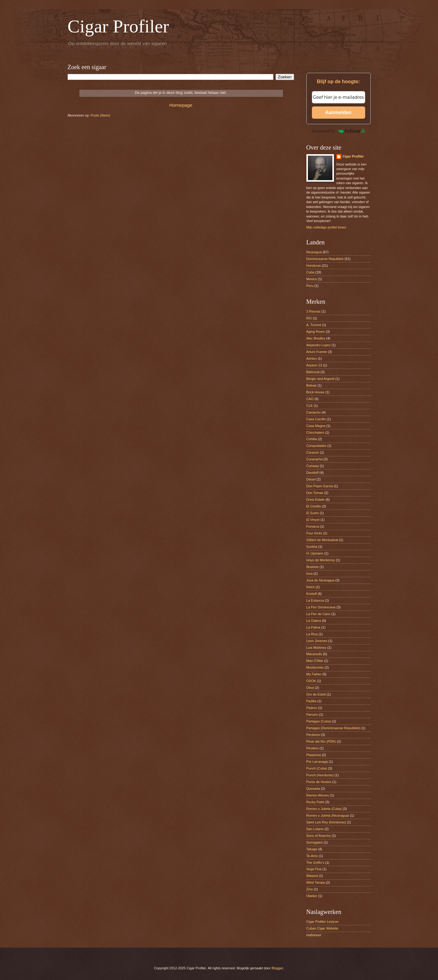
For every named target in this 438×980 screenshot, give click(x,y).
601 (309, 318)
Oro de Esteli (316, 694)
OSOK (311, 681)
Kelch (311, 587)
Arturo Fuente (317, 352)
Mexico (312, 279)
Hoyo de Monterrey (321, 560)
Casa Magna (316, 426)
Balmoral (313, 372)
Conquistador (316, 446)
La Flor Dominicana (321, 607)
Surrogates (315, 842)
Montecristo (315, 667)
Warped (312, 876)
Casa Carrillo (316, 419)
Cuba (310, 272)
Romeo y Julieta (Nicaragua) (328, 815)
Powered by (339, 131)
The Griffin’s (315, 863)
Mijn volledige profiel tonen (326, 227)
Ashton (312, 358)
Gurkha (312, 547)
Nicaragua (314, 252)
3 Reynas (314, 311)
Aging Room (316, 332)
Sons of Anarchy (319, 836)
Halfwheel (314, 935)
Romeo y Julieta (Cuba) (324, 809)
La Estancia (315, 600)
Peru (310, 286)
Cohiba (312, 439)
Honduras (314, 265)
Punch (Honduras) (320, 775)
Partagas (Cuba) (319, 721)
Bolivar (312, 385)
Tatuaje (312, 849)
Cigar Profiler (118, 26)
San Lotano (315, 829)
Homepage (181, 105)
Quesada (313, 789)
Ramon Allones (318, 795)
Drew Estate (316, 499)
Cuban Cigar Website (322, 928)
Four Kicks (314, 533)
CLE (310, 406)
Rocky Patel (315, 802)
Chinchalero (315, 432)
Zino (310, 889)
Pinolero (313, 748)
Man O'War (315, 661)
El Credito (314, 506)
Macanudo (314, 654)
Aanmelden (338, 112)
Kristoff (312, 594)
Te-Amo (312, 856)
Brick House (315, 392)
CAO (310, 399)
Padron (312, 708)
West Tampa (316, 882)
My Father (314, 674)
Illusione (313, 567)
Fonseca (313, 526)
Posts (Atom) (100, 115)
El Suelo (313, 513)
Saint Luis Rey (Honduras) (326, 822)
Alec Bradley (316, 338)
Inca (310, 574)
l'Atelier (312, 896)
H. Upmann (315, 553)
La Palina (313, 627)
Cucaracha (314, 459)
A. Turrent (314, 325)
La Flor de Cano (318, 614)
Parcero (312, 715)
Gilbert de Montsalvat (322, 540)
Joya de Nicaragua (320, 580)
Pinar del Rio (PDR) (321, 741)
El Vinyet (313, 520)
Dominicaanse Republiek (325, 259)
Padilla (311, 701)
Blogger (277, 968)
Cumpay (313, 466)
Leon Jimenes (317, 641)
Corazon (313, 452)
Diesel (311, 479)
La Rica (312, 634)
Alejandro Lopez (319, 345)
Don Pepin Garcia (320, 486)
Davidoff (313, 473)
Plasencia (314, 755)
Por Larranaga (317, 762)
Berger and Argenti (320, 379)
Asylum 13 (314, 365)
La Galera (314, 621)
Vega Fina (314, 869)
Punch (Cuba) (317, 768)
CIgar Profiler (353, 156)
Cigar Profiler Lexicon (322, 922)
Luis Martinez (316, 648)
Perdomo (313, 735)
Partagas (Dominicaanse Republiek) (333, 728)
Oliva (310, 688)
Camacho (314, 412)
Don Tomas (315, 493)
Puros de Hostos (319, 782)
